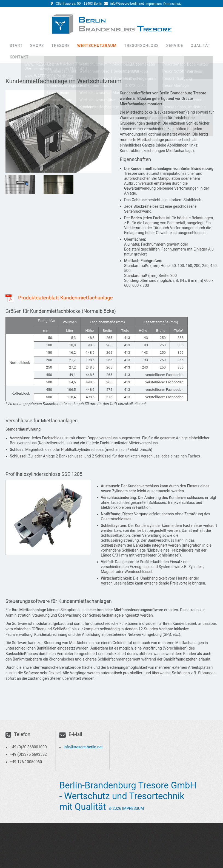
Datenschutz (172, 4)
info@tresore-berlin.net (127, 4)
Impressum (154, 4)
